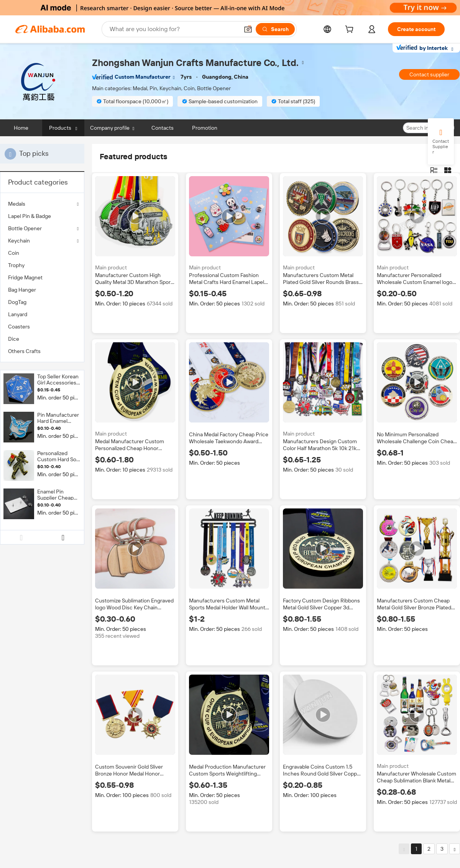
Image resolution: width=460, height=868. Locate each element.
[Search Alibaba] (173, 29)
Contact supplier (429, 74)
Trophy (16, 265)
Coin (14, 253)
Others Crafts (24, 351)
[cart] (351, 30)
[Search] (275, 29)
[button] (248, 29)
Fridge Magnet (25, 277)
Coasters (19, 327)
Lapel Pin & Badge (30, 216)
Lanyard (18, 314)
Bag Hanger (22, 290)
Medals (17, 204)
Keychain (19, 241)
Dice (14, 339)
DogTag (17, 302)
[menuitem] (42, 216)
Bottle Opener (25, 228)
